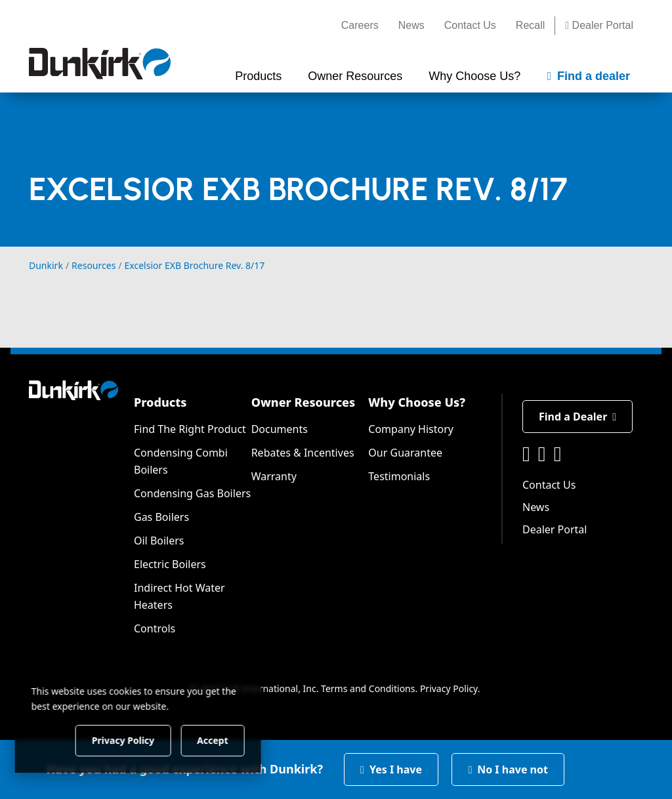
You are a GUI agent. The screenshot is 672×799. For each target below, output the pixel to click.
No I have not (508, 769)
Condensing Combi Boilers (181, 461)
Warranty (274, 476)
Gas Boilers (161, 517)
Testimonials (399, 476)
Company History (411, 429)
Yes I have (391, 769)
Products (160, 402)
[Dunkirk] (100, 64)
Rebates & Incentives (303, 453)
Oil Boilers (159, 541)
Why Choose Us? (417, 402)
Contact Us (470, 25)
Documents (280, 429)
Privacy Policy (449, 688)
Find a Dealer (577, 417)
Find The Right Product (190, 429)
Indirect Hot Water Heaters (179, 596)
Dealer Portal (599, 25)
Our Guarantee (405, 453)
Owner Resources (304, 402)
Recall (530, 25)
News (411, 25)
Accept (224, 740)
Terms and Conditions (368, 688)
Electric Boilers (170, 564)
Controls (155, 628)
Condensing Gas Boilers (192, 493)
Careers (360, 25)
